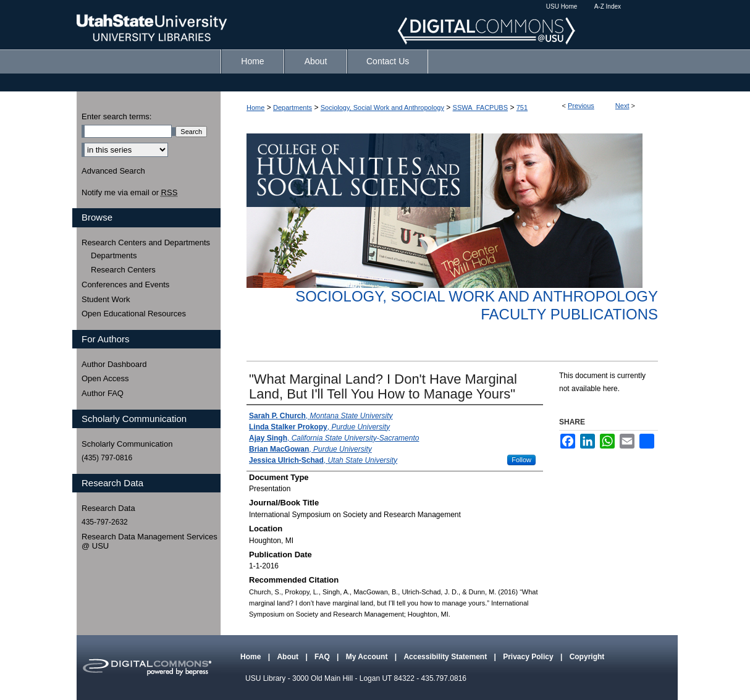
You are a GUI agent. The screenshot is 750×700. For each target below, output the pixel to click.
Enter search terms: (116, 116)
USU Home (562, 6)
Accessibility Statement (446, 657)
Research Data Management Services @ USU (150, 542)
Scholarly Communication (127, 444)
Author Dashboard (114, 364)
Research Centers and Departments (146, 242)
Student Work (106, 299)
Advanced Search (113, 171)
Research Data (108, 508)
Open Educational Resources (134, 314)
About (289, 657)
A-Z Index (608, 6)
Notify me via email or (129, 193)
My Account (368, 657)
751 (522, 108)
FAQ (323, 657)
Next (622, 106)
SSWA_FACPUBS (480, 108)
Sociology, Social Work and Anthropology (382, 108)
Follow (521, 460)
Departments (293, 108)
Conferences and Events (125, 285)
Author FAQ (103, 393)
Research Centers (123, 270)
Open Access (105, 378)
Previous (581, 106)
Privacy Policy (529, 657)
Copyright (587, 657)
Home (255, 108)
